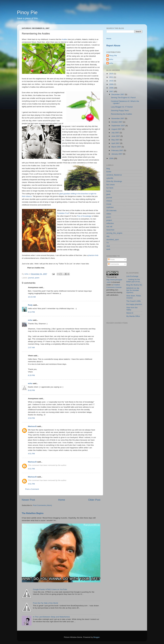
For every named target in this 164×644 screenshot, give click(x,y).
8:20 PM (31, 375)
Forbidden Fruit (63, 213)
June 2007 (116, 136)
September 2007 (118, 126)
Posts (111, 260)
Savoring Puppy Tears (120, 110)
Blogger (97, 637)
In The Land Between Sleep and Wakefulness (51, 617)
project (109, 220)
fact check (111, 185)
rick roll (109, 227)
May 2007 (116, 140)
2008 (111, 88)
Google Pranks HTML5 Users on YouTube (50, 589)
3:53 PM (31, 418)
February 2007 (118, 150)
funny (109, 191)
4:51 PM (31, 454)
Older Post (94, 500)
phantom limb (93, 255)
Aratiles (65, 39)
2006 (111, 158)
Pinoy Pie (27, 12)
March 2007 (117, 147)
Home (62, 500)
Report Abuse (113, 46)
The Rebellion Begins (33, 513)
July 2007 (116, 133)
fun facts (110, 188)
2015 (111, 74)
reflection (110, 223)
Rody (30, 305)
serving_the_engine (114, 233)
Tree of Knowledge (84, 216)
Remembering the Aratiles (121, 114)
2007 (111, 91)
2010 (111, 81)
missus (109, 201)
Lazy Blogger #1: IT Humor (122, 107)
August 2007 (117, 129)
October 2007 (117, 122)
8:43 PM (31, 390)
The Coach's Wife (134, 301)
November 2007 (118, 118)
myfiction (110, 207)
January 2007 (117, 154)
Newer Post (28, 500)
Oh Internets (111, 211)
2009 (111, 84)
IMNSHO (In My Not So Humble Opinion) (133, 290)
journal (31, 278)
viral (108, 246)
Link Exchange (132, 276)
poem (37, 278)
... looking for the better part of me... (134, 281)
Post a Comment (32, 489)
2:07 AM (31, 348)
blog (108, 169)
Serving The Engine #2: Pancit (123, 98)
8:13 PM (31, 312)
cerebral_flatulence (114, 175)
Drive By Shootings (114, 181)
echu (30, 320)
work (108, 249)
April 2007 (116, 143)
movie (109, 204)
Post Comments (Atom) (42, 505)
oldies (109, 214)
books (109, 172)
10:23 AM (32, 297)
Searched (110, 230)
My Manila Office (133, 316)
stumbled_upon (113, 240)
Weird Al (130, 313)
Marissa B (32, 426)
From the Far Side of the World (45, 603)
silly (108, 236)
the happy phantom (134, 304)
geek (108, 194)
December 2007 (118, 94)
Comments (113, 264)
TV (108, 243)
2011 (111, 77)
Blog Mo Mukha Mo (134, 285)
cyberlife (110, 178)
